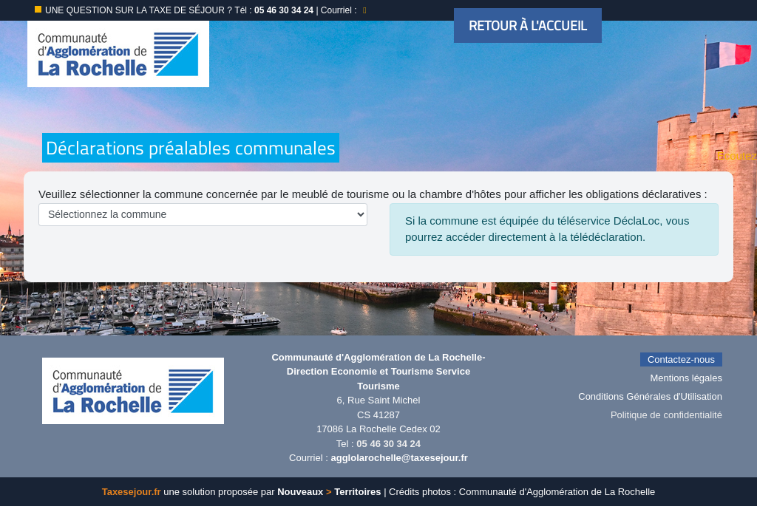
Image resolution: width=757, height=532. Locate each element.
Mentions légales (686, 378)
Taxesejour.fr (132, 492)
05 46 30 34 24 (388, 444)
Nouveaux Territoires (329, 492)
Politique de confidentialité (666, 415)
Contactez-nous (681, 359)
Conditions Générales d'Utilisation (650, 396)
